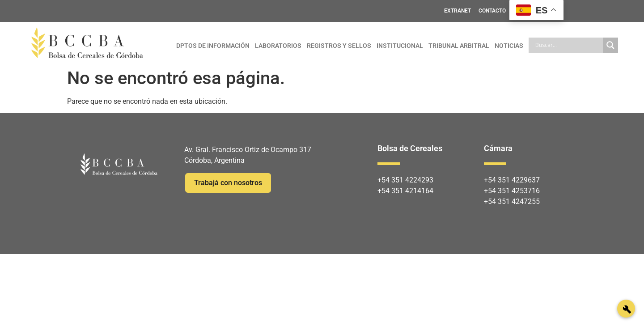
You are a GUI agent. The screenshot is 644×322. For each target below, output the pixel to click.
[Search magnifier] (610, 45)
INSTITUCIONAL (400, 46)
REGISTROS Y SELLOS (339, 46)
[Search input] (568, 45)
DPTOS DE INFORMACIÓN (213, 46)
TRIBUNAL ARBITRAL (459, 46)
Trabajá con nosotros (228, 183)
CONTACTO (492, 11)
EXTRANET (458, 11)
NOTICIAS (509, 46)
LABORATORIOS (278, 46)
